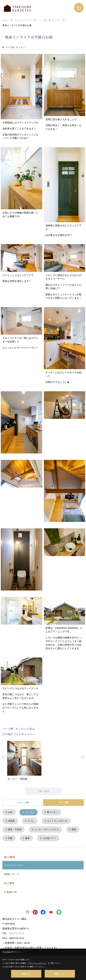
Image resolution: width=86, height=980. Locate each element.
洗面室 (11, 821)
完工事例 (9, 882)
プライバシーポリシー (37, 963)
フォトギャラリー (14, 865)
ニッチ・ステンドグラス (47, 829)
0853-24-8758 (17, 933)
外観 (10, 838)
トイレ (31, 821)
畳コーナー (53, 812)
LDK (10, 812)
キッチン (30, 812)
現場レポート (12, 873)
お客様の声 (10, 891)
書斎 (28, 838)
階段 (74, 829)
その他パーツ (49, 838)
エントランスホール (57, 821)
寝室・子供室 (15, 829)
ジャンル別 (23, 802)
